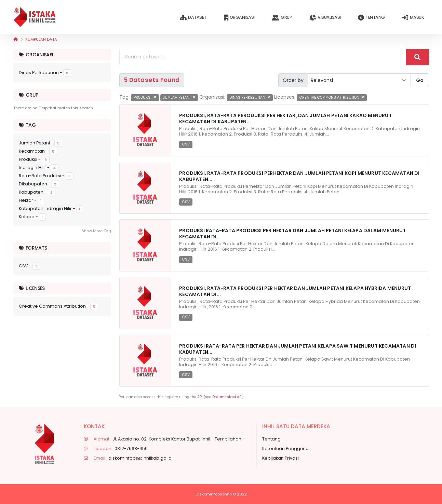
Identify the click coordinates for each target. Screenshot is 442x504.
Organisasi (239, 18)
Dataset (193, 18)
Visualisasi (325, 18)
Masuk (413, 18)
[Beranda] (16, 39)
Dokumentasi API (227, 397)
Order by (293, 80)
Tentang (371, 18)
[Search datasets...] (263, 57)
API (200, 397)
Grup (282, 18)
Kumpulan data (41, 39)
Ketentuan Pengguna (285, 449)
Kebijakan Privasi (280, 458)
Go (420, 80)
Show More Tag (96, 231)
